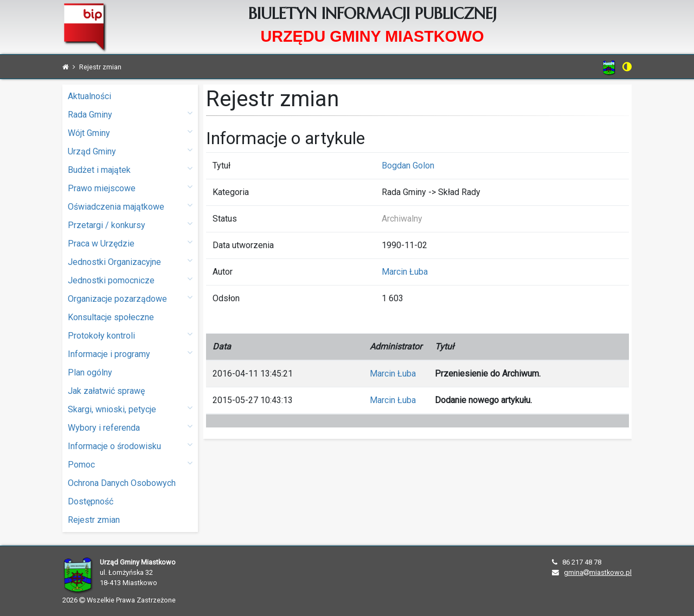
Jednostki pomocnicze (130, 280)
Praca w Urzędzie (130, 243)
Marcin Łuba (405, 272)
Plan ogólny (90, 372)
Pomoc (130, 464)
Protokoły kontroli (130, 335)
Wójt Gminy (130, 132)
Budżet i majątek (130, 169)
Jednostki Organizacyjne (130, 261)
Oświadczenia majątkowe (130, 206)
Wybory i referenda (130, 427)
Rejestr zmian (94, 520)
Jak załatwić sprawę (106, 391)
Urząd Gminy (130, 151)
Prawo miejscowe (130, 188)
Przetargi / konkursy (130, 225)
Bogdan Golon (408, 166)
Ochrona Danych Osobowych (122, 483)
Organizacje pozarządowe (130, 298)
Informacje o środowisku (130, 446)
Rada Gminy (130, 114)
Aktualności (89, 96)
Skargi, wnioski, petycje (130, 409)
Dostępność (91, 501)
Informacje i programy (130, 354)
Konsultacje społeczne (111, 317)
